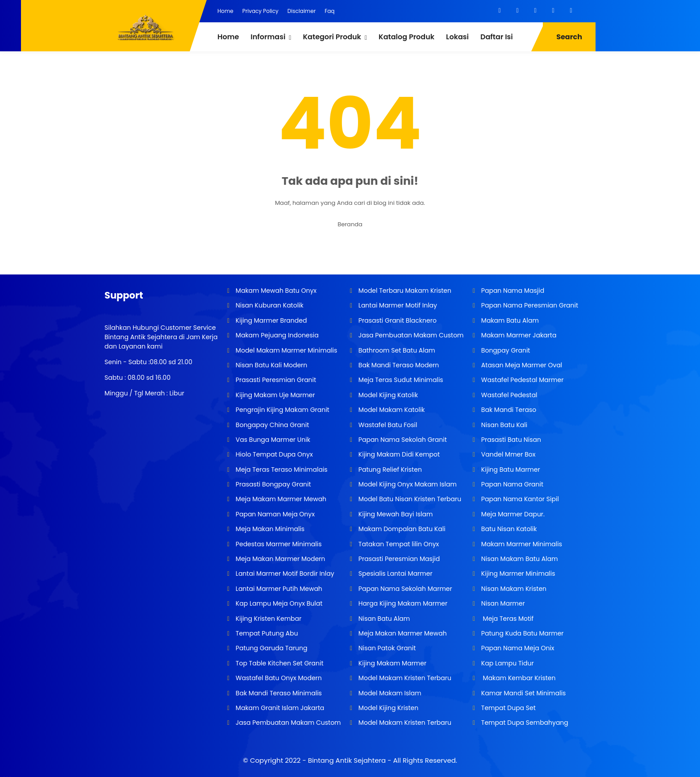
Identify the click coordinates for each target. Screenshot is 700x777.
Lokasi (457, 37)
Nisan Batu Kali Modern (271, 365)
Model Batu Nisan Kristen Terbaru (409, 499)
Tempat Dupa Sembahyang (524, 723)
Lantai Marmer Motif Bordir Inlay (284, 573)
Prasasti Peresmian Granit (275, 380)
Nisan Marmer (502, 603)
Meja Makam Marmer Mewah (280, 499)
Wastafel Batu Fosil (387, 425)
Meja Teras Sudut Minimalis (400, 380)
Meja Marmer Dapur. (512, 514)
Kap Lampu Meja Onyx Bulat (278, 603)
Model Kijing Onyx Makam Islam (407, 484)
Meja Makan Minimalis (269, 529)
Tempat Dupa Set (508, 708)
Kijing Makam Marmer (392, 663)
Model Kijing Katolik (387, 395)
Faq (329, 11)
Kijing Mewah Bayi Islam (395, 514)
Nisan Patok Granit (386, 648)
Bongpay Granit (505, 350)
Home (225, 11)
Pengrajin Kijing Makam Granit (282, 410)
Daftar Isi (497, 37)
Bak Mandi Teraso (508, 410)
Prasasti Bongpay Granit (272, 484)
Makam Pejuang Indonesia (276, 335)
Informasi (268, 37)
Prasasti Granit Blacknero (397, 320)
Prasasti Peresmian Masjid (398, 559)
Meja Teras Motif (507, 619)
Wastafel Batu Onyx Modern (278, 678)
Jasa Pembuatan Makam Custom (287, 723)
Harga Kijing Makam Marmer (402, 603)
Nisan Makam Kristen (513, 589)
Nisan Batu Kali (503, 425)
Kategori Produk (332, 37)
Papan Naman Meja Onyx (274, 514)
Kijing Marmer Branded (270, 320)
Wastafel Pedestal (508, 395)
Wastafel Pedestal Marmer (521, 380)
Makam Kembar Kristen (517, 678)
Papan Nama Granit (511, 484)
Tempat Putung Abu (266, 633)
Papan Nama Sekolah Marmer (404, 589)
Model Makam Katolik (391, 410)
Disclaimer (302, 11)
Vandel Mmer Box (507, 454)
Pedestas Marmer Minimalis (278, 544)
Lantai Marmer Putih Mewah (278, 589)
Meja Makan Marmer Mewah (402, 633)
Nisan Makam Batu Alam (519, 559)
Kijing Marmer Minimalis (517, 573)
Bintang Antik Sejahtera (347, 760)
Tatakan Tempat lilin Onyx (398, 544)
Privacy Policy (260, 11)
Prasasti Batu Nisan (510, 440)
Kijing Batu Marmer (510, 470)
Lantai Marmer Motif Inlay (397, 305)
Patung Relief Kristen (389, 470)
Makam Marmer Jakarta (518, 335)
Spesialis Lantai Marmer (395, 573)
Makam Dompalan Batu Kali (401, 529)
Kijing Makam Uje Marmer (274, 395)
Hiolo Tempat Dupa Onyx (273, 454)
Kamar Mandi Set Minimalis (523, 693)
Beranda (350, 224)
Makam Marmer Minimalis (521, 544)
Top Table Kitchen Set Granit (279, 663)
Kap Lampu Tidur (507, 663)
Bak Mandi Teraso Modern (398, 365)
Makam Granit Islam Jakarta (279, 708)
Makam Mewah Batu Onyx (275, 291)
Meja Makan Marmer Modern (279, 559)
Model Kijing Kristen (387, 708)
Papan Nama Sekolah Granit (402, 440)
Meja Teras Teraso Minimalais (281, 470)
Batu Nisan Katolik (508, 529)
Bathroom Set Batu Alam (396, 350)
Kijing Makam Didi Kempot (398, 454)
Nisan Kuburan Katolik (269, 305)
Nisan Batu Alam (384, 619)
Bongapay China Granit (271, 425)
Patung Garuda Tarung (271, 648)
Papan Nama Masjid (512, 291)
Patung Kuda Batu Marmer (521, 633)
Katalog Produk (406, 37)
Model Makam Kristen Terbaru (404, 678)
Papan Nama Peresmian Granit (529, 305)
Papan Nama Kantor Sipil (519, 499)
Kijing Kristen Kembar (268, 619)
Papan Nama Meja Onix (517, 648)
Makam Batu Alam (509, 320)
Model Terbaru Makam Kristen (404, 291)
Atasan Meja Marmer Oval (521, 365)
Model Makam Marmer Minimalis (286, 350)
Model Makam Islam (389, 693)
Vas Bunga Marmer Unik (272, 440)
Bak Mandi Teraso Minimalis (278, 693)
